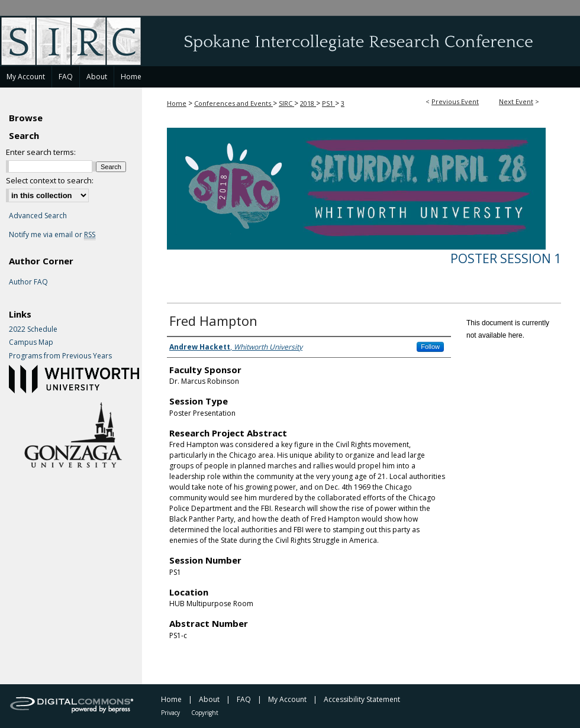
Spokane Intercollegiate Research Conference (290, 41)
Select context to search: (50, 180)
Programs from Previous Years (60, 356)
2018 (308, 103)
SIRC (286, 103)
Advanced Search (38, 216)
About (209, 699)
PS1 (328, 103)
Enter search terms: (41, 152)
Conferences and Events (233, 103)
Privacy (170, 713)
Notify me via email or (52, 235)
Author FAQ (28, 282)
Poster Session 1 (506, 258)
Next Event (516, 101)
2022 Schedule (33, 329)
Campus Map (31, 342)
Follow (430, 347)
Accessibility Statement (362, 699)
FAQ (244, 699)
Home (177, 103)
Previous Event (455, 101)
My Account (287, 699)
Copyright (205, 713)
